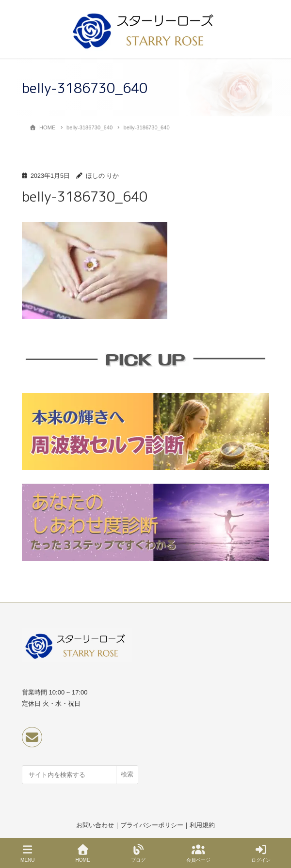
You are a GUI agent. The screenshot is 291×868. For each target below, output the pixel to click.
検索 (127, 774)
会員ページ (198, 853)
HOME (83, 853)
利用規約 (202, 825)
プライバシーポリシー (152, 825)
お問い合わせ (95, 825)
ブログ (138, 853)
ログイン (261, 853)
